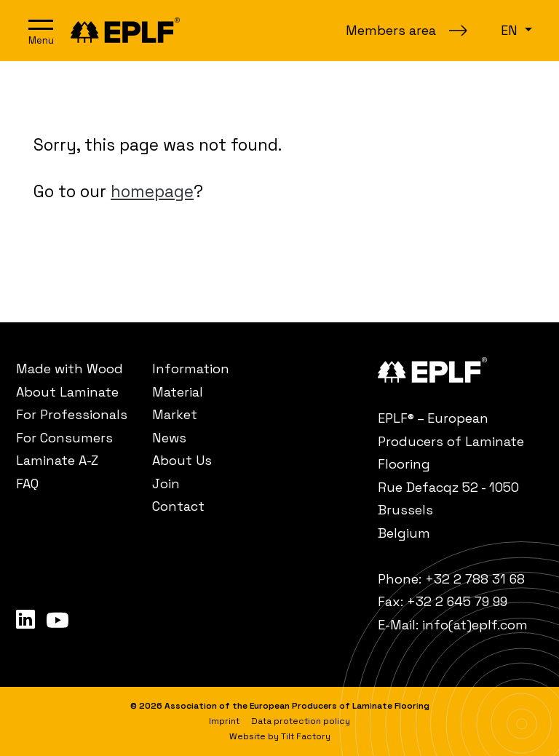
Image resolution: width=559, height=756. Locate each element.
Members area (391, 30)
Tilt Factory (306, 736)
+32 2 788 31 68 (475, 579)
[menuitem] (76, 369)
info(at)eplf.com (475, 625)
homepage (152, 192)
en (511, 30)
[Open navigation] (41, 31)
